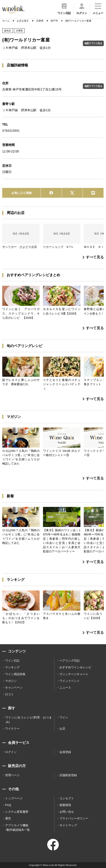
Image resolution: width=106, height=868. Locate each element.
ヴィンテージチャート (74, 674)
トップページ (14, 798)
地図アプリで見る (93, 43)
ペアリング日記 (70, 661)
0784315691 (11, 131)
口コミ (9, 694)
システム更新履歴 (17, 812)
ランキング (12, 667)
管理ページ (12, 775)
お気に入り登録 (21, 193)
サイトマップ (68, 825)
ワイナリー (12, 729)
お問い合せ (67, 812)
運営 (8, 818)
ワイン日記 (12, 661)
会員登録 (65, 752)
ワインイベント (70, 681)
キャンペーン (14, 688)
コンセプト (67, 798)
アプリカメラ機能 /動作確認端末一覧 (17, 828)
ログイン (11, 752)
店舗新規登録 (68, 775)
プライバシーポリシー (74, 818)
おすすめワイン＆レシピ (75, 667)
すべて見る (93, 257)
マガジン (11, 681)
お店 (62, 729)
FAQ (8, 805)
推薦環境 (65, 805)
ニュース (65, 688)
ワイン (64, 717)
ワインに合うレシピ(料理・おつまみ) (29, 720)
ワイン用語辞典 (15, 674)
